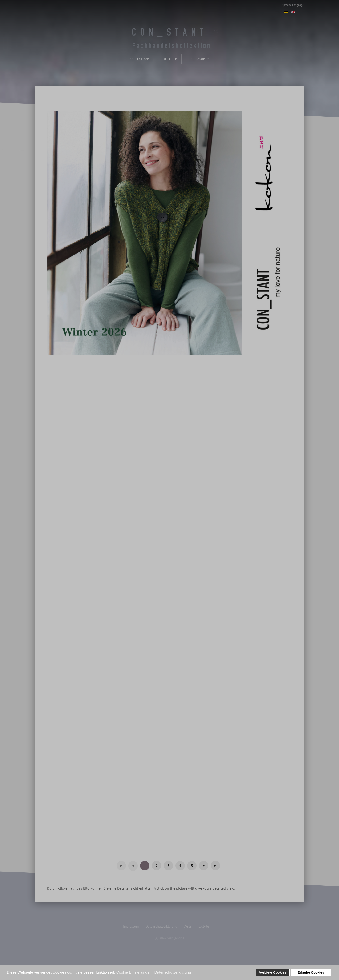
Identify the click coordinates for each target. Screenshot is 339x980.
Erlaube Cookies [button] (311, 972)
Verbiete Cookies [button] (273, 972)
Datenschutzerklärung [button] (173, 972)
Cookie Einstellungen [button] (134, 972)
